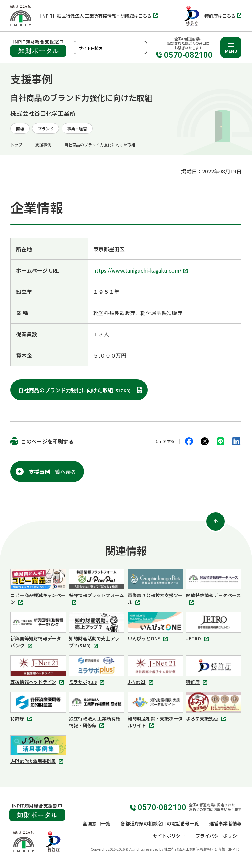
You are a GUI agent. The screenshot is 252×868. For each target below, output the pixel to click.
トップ (16, 144)
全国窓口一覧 (96, 823)
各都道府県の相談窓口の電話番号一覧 (160, 823)
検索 (140, 48)
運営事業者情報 (225, 823)
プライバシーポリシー (219, 836)
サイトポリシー (169, 836)
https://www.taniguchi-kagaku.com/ (141, 271)
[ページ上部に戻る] (216, 521)
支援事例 (43, 144)
